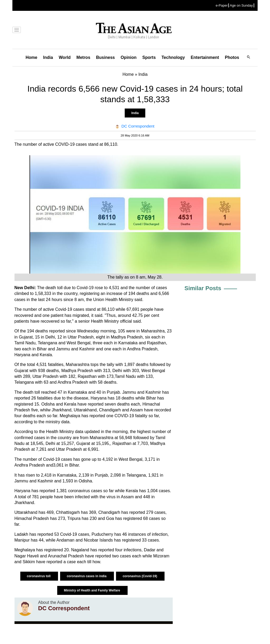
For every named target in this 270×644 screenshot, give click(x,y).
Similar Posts (203, 288)
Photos (232, 57)
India (48, 57)
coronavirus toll (39, 576)
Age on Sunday (241, 5)
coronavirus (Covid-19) (140, 576)
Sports (149, 57)
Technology (173, 57)
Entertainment (205, 57)
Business (105, 57)
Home (31, 57)
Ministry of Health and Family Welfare (92, 590)
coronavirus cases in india (87, 576)
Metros (83, 57)
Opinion (128, 57)
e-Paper (222, 5)
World (65, 57)
